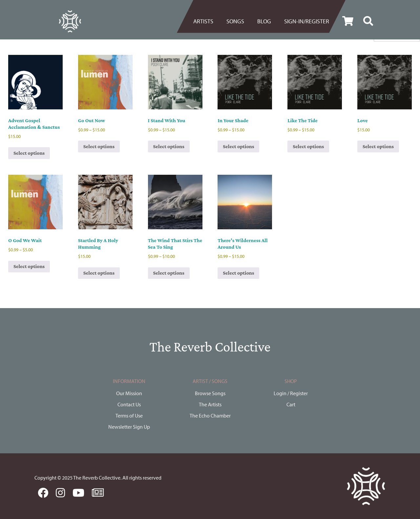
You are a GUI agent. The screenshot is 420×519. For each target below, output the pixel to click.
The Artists (210, 404)
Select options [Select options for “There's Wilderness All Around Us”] (238, 273)
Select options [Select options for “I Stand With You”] (169, 146)
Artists (203, 21)
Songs (235, 21)
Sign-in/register (307, 21)
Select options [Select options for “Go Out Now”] (99, 146)
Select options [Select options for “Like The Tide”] (308, 146)
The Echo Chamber (210, 416)
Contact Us (129, 404)
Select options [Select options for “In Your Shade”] (238, 146)
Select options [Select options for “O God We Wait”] (29, 266)
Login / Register (291, 393)
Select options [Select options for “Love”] (378, 146)
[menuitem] (207, 21)
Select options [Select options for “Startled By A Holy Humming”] (99, 273)
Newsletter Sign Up (129, 427)
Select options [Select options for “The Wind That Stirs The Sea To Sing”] (169, 273)
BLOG (264, 21)
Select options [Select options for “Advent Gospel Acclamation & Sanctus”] (29, 153)
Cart (291, 404)
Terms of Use (129, 416)
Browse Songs (210, 393)
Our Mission (129, 393)
